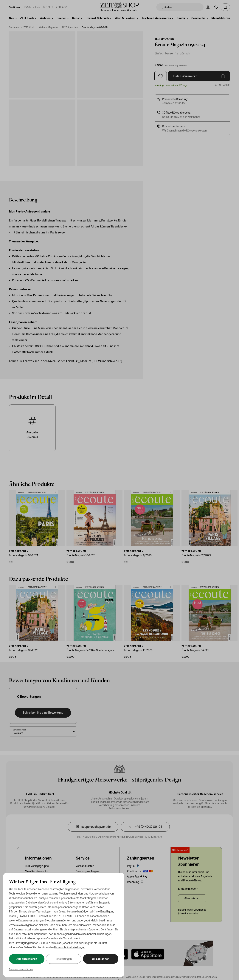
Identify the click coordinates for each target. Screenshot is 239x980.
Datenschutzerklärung (21, 969)
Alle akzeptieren (27, 959)
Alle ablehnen (101, 959)
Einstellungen (64, 959)
